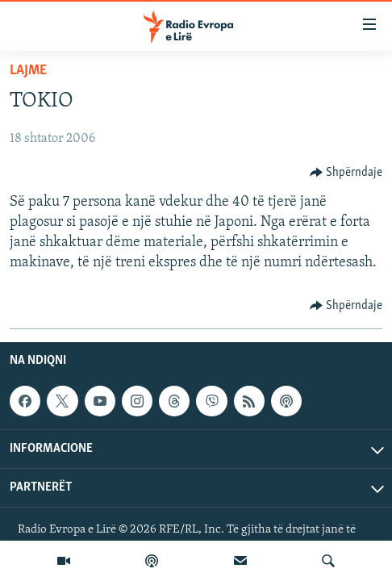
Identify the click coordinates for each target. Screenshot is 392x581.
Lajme (28, 71)
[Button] (346, 173)
